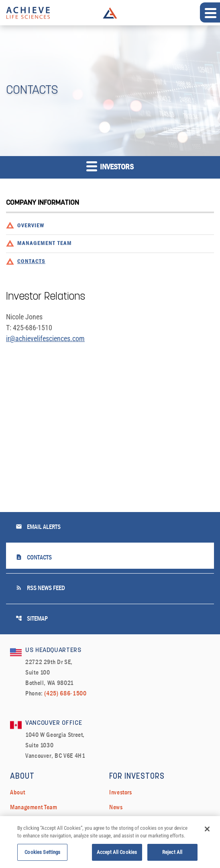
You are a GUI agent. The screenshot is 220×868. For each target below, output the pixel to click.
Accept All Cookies (117, 855)
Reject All (172, 855)
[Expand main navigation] (210, 12)
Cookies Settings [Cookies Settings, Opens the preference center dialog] (42, 855)
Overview (31, 226)
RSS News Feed (40, 588)
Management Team (45, 244)
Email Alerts (38, 527)
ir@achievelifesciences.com (45, 338)
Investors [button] (110, 166)
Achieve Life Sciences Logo (110, 13)
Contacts (31, 262)
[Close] (207, 832)
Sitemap (32, 618)
